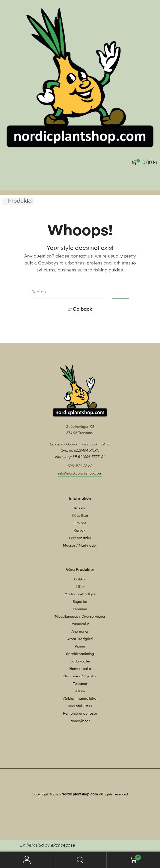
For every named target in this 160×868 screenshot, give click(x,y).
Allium (80, 691)
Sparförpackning (80, 654)
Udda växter (80, 661)
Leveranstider (80, 538)
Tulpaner (80, 684)
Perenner (80, 609)
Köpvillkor (80, 516)
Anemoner (80, 632)
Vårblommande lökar (80, 699)
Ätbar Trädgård (80, 639)
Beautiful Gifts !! (80, 706)
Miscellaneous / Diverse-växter (80, 617)
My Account (27, 860)
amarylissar (80, 721)
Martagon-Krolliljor (80, 594)
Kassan (80, 508)
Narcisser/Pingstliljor (80, 676)
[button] (18, 201)
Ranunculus (80, 624)
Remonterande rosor (80, 714)
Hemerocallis (80, 669)
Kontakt (80, 531)
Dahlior (80, 579)
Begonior (80, 602)
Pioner (80, 647)
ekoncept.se (63, 846)
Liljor (80, 587)
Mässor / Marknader (80, 546)
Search (80, 860)
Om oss (80, 523)
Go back (82, 309)
